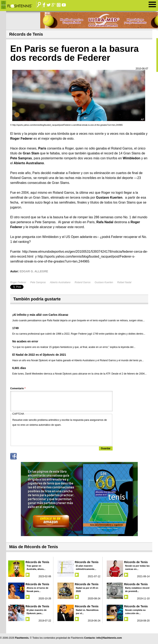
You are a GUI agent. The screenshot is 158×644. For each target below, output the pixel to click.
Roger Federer (18, 282)
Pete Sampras (38, 282)
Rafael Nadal (124, 282)
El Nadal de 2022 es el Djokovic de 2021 (39, 355)
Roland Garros (83, 282)
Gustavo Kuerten (104, 282)
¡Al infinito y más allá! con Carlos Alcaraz (40, 315)
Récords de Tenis (37, 562)
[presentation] (44, 435)
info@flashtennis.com (109, 638)
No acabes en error (25, 341)
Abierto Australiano (60, 282)
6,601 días (19, 368)
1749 (15, 328)
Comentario (18, 388)
